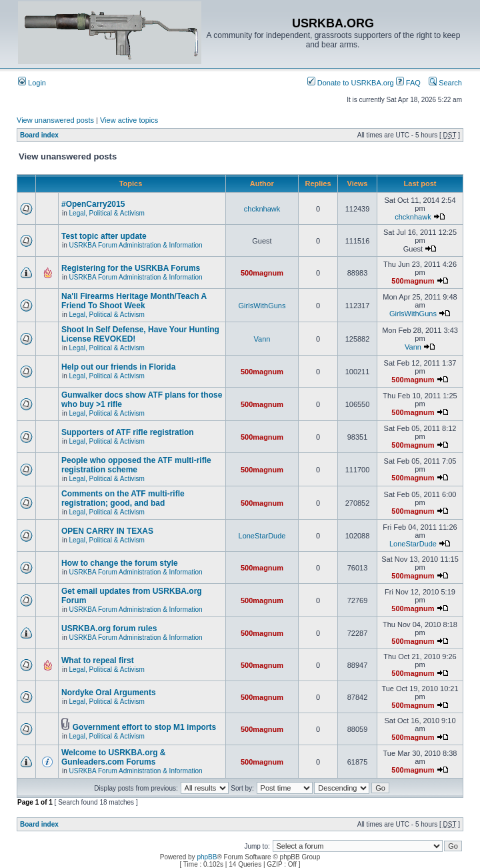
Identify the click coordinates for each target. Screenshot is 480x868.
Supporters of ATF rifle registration (128, 432)
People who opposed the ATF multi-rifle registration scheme (136, 465)
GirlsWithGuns (262, 306)
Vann (262, 339)
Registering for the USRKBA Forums (131, 268)
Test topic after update (104, 236)
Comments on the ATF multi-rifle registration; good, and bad (123, 498)
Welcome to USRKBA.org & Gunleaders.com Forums (113, 757)
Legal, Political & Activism (107, 213)
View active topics (129, 120)
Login (32, 83)
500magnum (262, 273)
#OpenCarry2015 (93, 204)
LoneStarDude (262, 536)
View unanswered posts (55, 120)
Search (445, 83)
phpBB (207, 857)
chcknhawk (262, 209)
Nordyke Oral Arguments (109, 693)
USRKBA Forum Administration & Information (136, 245)
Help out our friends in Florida (118, 367)
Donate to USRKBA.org (351, 83)
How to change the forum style (120, 563)
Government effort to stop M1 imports (144, 727)
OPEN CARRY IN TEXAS (107, 531)
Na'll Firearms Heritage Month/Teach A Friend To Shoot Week (134, 301)
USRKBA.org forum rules (109, 628)
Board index (39, 135)
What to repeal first (98, 661)
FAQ (408, 83)
